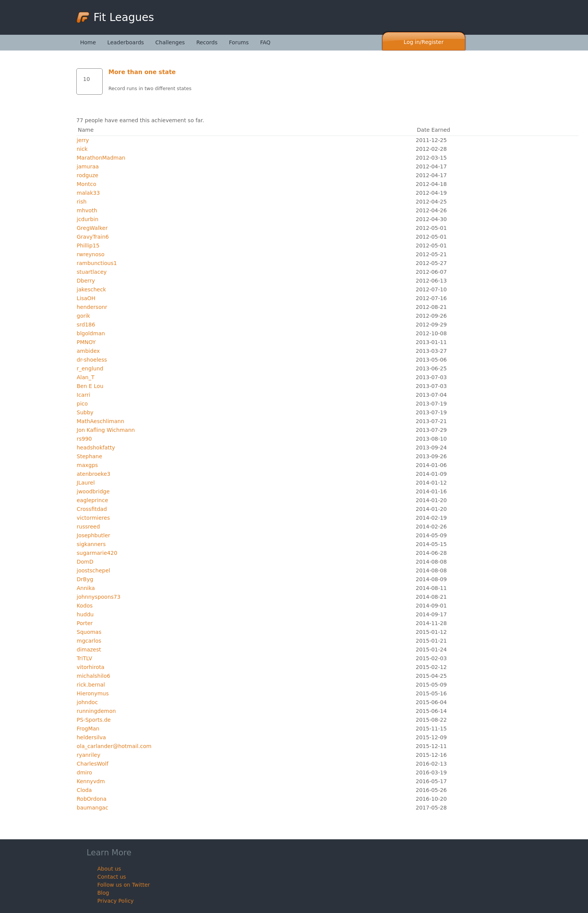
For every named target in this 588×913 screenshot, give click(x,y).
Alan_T (85, 377)
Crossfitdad (92, 509)
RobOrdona (92, 799)
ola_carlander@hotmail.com (114, 746)
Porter (85, 623)
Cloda (84, 790)
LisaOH (86, 298)
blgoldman (91, 333)
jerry (83, 140)
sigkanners (91, 544)
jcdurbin (88, 219)
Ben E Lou (90, 386)
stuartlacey (92, 272)
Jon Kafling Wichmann (106, 430)
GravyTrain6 (93, 237)
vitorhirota (91, 667)
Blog (103, 893)
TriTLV (85, 658)
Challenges (170, 42)
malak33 (88, 193)
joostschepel (93, 570)
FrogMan (88, 729)
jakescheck (91, 289)
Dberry (86, 281)
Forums (239, 42)
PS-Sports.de (94, 720)
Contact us (112, 877)
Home (88, 42)
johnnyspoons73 (99, 597)
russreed (88, 527)
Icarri (84, 395)
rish (82, 202)
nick (82, 149)
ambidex (88, 351)
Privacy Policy (115, 901)
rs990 (84, 439)
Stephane (89, 456)
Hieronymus (93, 693)
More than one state (142, 72)
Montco (86, 184)
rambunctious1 (97, 263)
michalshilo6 (93, 676)
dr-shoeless (92, 360)
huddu (85, 614)
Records (207, 42)
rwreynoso (91, 254)
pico (82, 404)
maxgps (87, 465)
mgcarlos (89, 641)
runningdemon (96, 711)
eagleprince (92, 500)
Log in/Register (424, 42)
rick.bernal (91, 685)
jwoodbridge (93, 491)
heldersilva (91, 737)
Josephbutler (93, 535)
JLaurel (86, 483)
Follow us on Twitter (124, 885)
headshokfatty (96, 448)
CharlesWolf (93, 764)
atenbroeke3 (93, 474)
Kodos (85, 606)
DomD (85, 562)
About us (109, 869)
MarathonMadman (101, 158)
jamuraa (88, 166)
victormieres (93, 518)
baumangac (93, 808)
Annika (86, 588)
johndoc (87, 702)
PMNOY (86, 342)
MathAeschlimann (101, 421)
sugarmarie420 (97, 553)
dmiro (84, 772)
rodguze (88, 175)
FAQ (265, 42)
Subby (85, 412)
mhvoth (87, 210)
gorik (83, 316)
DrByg (85, 579)
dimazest (89, 650)
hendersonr (92, 307)
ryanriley (89, 755)
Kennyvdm (91, 781)
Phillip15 (88, 246)
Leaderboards (126, 42)
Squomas (89, 632)
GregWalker (92, 228)
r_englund (90, 368)
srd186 (86, 325)
